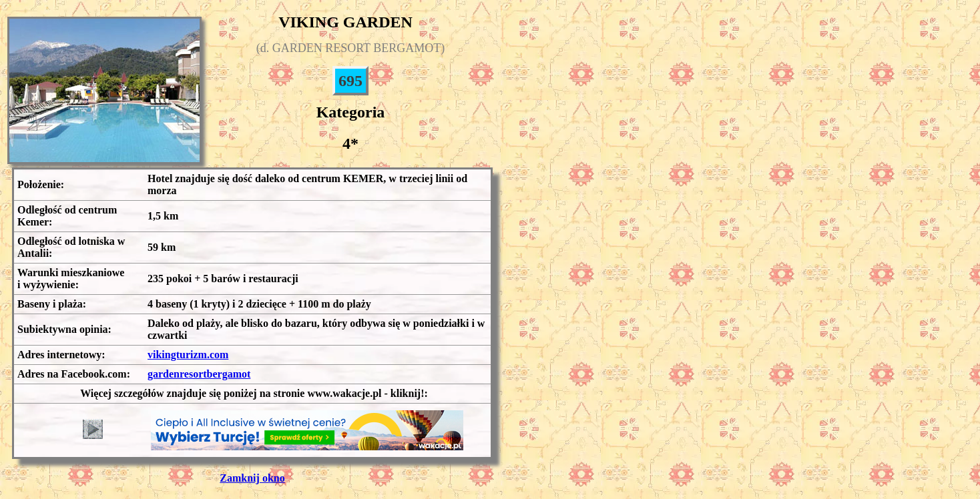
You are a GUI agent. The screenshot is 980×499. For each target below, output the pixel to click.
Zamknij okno (252, 478)
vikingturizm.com (188, 355)
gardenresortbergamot (199, 374)
